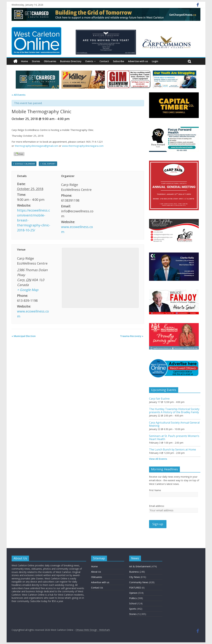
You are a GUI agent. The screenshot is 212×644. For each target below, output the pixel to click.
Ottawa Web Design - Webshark (93, 630)
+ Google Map (28, 290)
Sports (133, 609)
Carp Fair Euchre (159, 399)
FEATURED (135, 588)
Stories (36, 61)
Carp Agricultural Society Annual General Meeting (174, 424)
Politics (133, 598)
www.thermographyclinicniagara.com (83, 146)
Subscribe (119, 61)
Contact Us (97, 588)
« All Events (19, 95)
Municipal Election (24, 336)
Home (24, 61)
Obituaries (50, 61)
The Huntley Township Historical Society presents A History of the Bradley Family (174, 411)
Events (89, 61)
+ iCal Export (48, 164)
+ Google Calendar (24, 164)
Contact (104, 61)
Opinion (133, 593)
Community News (139, 582)
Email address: (157, 506)
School (133, 603)
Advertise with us (138, 61)
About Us (96, 572)
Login (155, 61)
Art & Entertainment (140, 566)
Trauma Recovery (132, 336)
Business (134, 572)
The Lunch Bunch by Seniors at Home (172, 449)
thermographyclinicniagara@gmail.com (36, 146)
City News (135, 577)
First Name (155, 490)
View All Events (158, 459)
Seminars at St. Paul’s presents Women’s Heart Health (174, 438)
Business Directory (71, 61)
